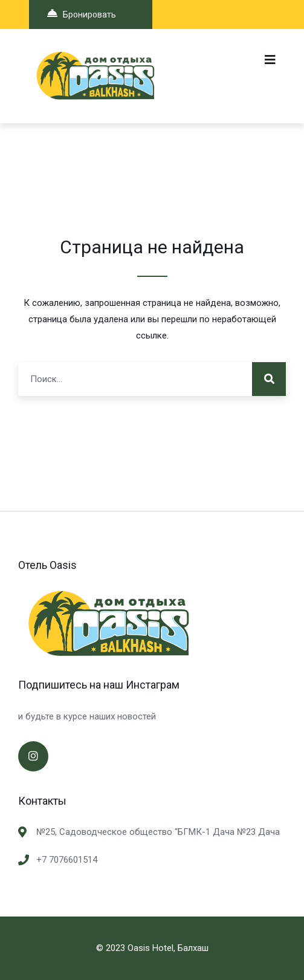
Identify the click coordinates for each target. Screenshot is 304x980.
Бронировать (82, 14)
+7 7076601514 (67, 860)
